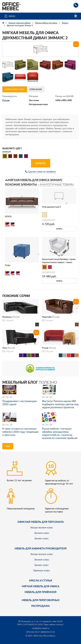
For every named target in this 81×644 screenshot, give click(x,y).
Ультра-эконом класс (42, 527)
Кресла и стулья (41, 580)
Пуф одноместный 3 (51, 207)
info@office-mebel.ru (41, 628)
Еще (8, 446)
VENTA (8, 216)
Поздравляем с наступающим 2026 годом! (19, 403)
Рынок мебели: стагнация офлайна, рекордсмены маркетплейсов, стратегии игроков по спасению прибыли (60, 433)
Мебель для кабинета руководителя (41, 548)
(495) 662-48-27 (33, 632)
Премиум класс (42, 570)
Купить (41, 163)
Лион (5, 348)
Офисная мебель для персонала (41, 522)
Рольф (45, 348)
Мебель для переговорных (41, 600)
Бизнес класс (42, 538)
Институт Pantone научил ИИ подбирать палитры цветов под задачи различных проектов (60, 404)
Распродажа (40, 606)
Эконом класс (42, 533)
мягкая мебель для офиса (41, 586)
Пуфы (8, 265)
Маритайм (47, 317)
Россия (6, 100)
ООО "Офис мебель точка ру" (51, 624)
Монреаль (7, 317)
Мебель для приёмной (40, 592)
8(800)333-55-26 (48, 632)
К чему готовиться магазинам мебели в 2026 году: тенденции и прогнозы (20, 432)
